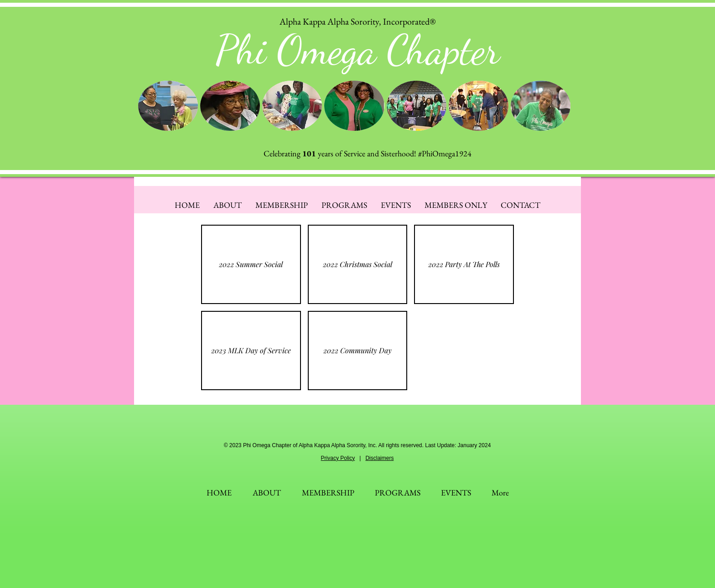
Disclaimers (379, 458)
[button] (168, 106)
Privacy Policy (338, 458)
